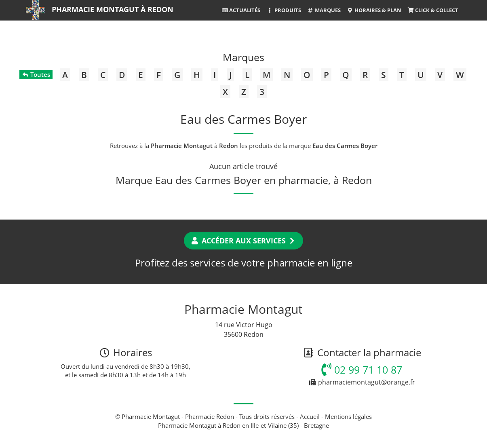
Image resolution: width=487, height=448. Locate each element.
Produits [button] (284, 10)
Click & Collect (433, 10)
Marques (324, 10)
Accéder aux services (243, 241)
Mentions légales (348, 416)
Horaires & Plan (374, 10)
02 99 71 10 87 (362, 370)
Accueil (310, 416)
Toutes (36, 74)
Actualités (241, 10)
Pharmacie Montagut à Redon (113, 9)
